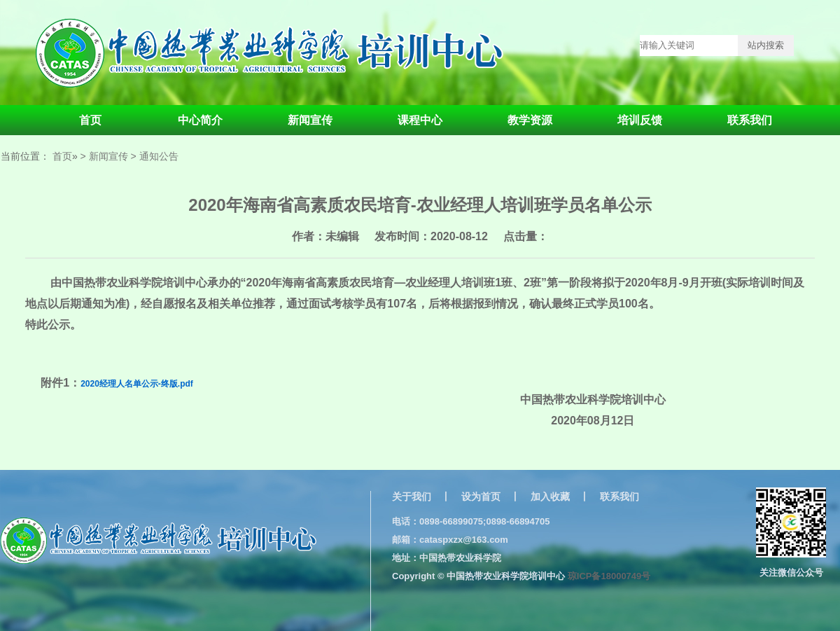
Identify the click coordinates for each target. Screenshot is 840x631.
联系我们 (750, 120)
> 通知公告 (155, 156)
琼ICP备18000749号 (609, 576)
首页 (90, 120)
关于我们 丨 (421, 497)
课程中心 (420, 120)
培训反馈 (640, 120)
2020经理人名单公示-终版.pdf (137, 384)
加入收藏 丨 (560, 497)
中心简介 (200, 120)
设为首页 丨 (491, 497)
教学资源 (530, 120)
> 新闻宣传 (104, 156)
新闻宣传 (310, 120)
